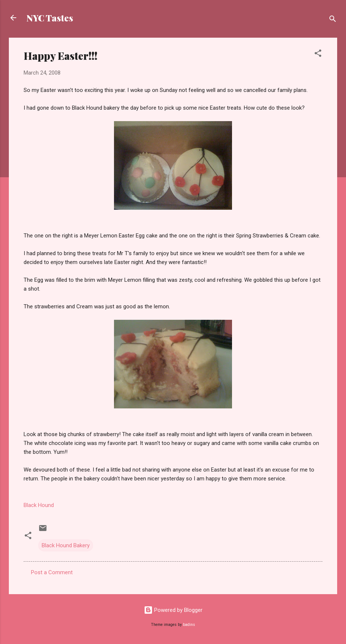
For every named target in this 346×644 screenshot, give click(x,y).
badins (189, 625)
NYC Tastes (50, 18)
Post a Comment (52, 572)
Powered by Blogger (173, 610)
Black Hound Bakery (66, 545)
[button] (318, 54)
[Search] (333, 20)
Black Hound (39, 505)
